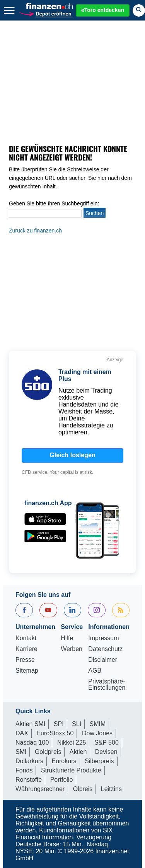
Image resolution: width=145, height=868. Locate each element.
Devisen (106, 752)
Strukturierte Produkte (71, 770)
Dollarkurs (29, 761)
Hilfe (67, 638)
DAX (22, 733)
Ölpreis (83, 789)
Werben (72, 649)
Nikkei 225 (72, 742)
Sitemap (27, 671)
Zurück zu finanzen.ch (35, 231)
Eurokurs (64, 761)
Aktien (78, 752)
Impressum (103, 638)
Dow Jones (97, 733)
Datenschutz (105, 649)
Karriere (26, 649)
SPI (59, 724)
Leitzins (111, 789)
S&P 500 (107, 742)
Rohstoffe (29, 780)
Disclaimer (103, 660)
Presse (25, 660)
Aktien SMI (30, 724)
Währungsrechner (40, 789)
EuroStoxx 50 (55, 733)
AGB (95, 671)
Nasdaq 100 (32, 742)
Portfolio (62, 780)
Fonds (24, 770)
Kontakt (26, 638)
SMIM (98, 724)
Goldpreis (48, 752)
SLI (77, 724)
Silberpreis (99, 761)
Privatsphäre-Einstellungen (107, 685)
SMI (21, 752)
